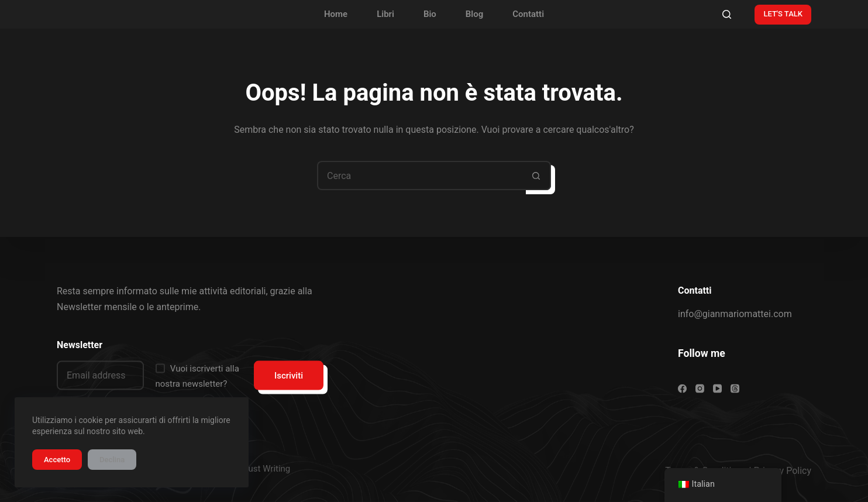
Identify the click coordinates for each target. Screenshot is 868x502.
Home (336, 14)
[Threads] (735, 389)
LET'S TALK (783, 14)
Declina (112, 460)
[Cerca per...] (419, 176)
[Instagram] (700, 389)
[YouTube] (717, 389)
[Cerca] (727, 14)
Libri (385, 14)
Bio (430, 14)
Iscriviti (289, 375)
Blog (474, 14)
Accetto (57, 460)
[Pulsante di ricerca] (536, 176)
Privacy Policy (783, 471)
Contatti (528, 14)
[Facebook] (682, 389)
